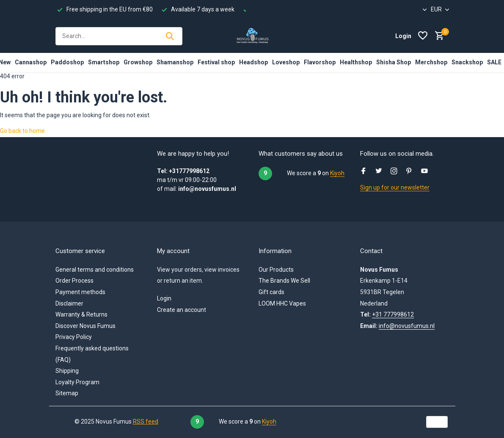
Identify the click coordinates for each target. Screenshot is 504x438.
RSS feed (146, 421)
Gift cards (271, 292)
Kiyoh (337, 173)
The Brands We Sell (284, 281)
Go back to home (22, 131)
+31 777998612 (393, 314)
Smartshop (104, 62)
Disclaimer (69, 303)
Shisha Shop (394, 62)
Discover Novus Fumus (85, 326)
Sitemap (67, 393)
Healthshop (356, 62)
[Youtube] (424, 172)
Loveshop (286, 62)
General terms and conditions (95, 270)
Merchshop (431, 62)
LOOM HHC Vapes (282, 303)
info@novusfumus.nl (407, 326)
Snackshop (467, 62)
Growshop (138, 62)
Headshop (253, 62)
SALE (494, 62)
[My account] (403, 36)
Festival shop (216, 62)
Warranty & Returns (81, 314)
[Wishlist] (423, 36)
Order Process (74, 281)
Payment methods (80, 292)
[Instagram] (394, 172)
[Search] (119, 36)
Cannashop (31, 62)
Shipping (67, 371)
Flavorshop (320, 62)
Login (164, 298)
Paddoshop (67, 62)
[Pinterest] (409, 172)
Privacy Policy (74, 337)
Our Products (276, 270)
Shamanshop (175, 62)
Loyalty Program (77, 382)
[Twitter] (379, 172)
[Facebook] (364, 172)
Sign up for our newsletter (395, 187)
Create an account (182, 310)
